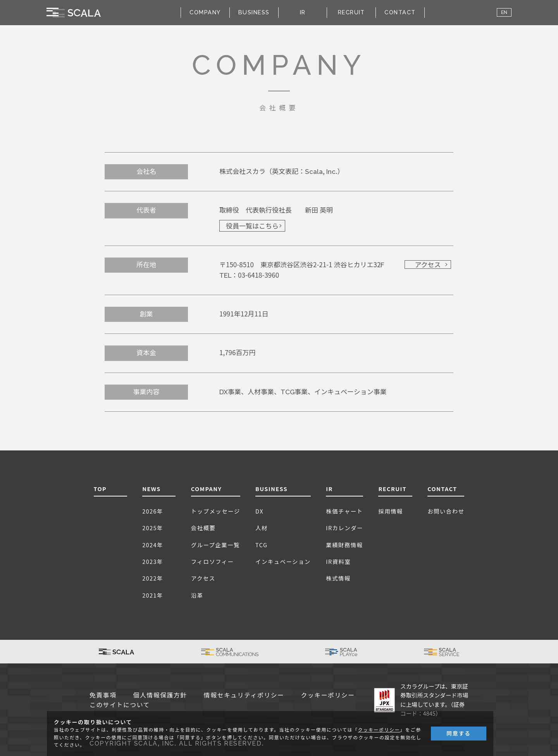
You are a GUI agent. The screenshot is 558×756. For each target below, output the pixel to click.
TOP (100, 489)
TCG (261, 545)
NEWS (152, 489)
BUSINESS (271, 489)
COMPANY (207, 489)
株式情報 (338, 578)
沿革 (197, 595)
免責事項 (103, 695)
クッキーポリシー (328, 695)
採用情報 (391, 511)
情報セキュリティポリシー (244, 695)
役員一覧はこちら (252, 226)
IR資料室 (338, 561)
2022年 (153, 578)
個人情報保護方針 (160, 695)
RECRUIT (351, 12)
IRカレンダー (344, 528)
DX (259, 511)
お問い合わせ (446, 511)
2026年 (153, 511)
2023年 (153, 561)
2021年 (153, 595)
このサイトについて (120, 705)
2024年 (153, 545)
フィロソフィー (213, 561)
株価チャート (344, 511)
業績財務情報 (344, 545)
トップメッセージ (216, 511)
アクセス (428, 265)
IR (329, 489)
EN (504, 12)
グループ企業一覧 (215, 545)
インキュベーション (283, 561)
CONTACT (400, 12)
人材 (262, 528)
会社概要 (203, 528)
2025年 (153, 528)
